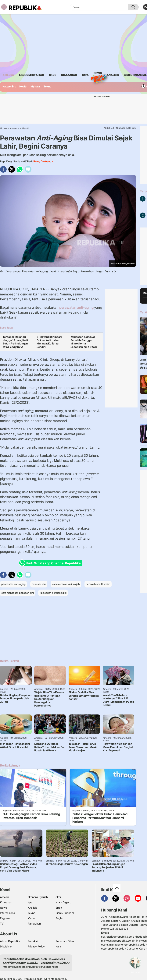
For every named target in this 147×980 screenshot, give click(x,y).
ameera (8, 75)
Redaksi (33, 941)
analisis (113, 75)
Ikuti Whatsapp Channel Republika (51, 563)
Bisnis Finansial (135, 75)
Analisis (32, 908)
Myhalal (36, 86)
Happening (9, 86)
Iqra (30, 902)
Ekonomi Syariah (32, 75)
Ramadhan (34, 924)
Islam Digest (63, 902)
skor (53, 75)
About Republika (10, 941)
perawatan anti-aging (76, 307)
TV (2, 924)
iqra (85, 75)
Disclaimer (6, 946)
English (60, 918)
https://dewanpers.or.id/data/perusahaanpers (31, 967)
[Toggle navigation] (4, 7)
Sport (59, 908)
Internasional (8, 913)
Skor (58, 897)
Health (23, 86)
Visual (32, 918)
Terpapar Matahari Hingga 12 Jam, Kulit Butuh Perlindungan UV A (15, 342)
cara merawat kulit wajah (66, 584)
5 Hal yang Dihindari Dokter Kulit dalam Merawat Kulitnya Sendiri (49, 342)
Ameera (14, 128)
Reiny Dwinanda (43, 161)
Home (3, 128)
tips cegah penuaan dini (53, 593)
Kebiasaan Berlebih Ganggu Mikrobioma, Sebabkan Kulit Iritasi (84, 342)
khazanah (69, 75)
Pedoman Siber (65, 941)
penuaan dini (39, 584)
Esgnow (5, 918)
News (98, 74)
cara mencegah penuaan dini (18, 593)
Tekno (47, 86)
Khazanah (6, 902)
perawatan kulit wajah (98, 584)
